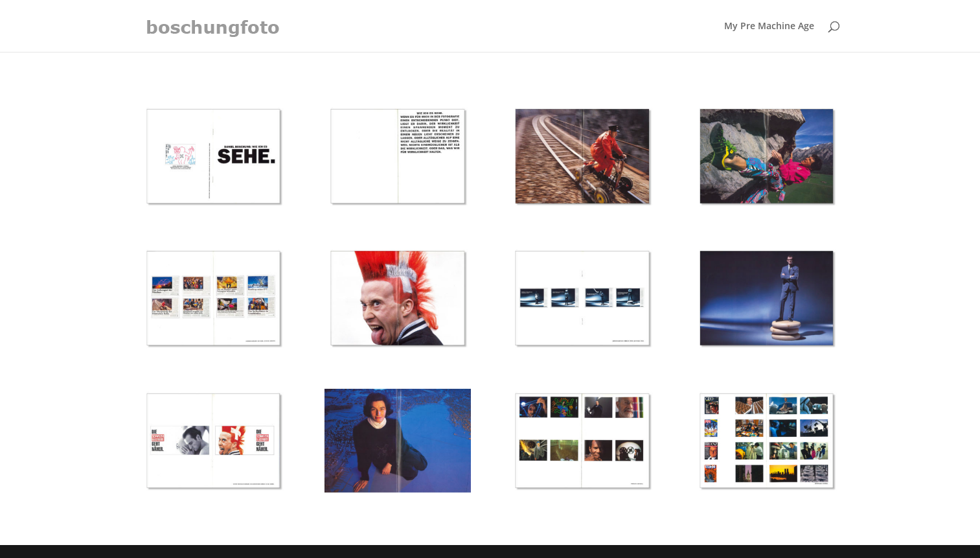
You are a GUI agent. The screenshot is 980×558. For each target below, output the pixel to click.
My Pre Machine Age (769, 27)
